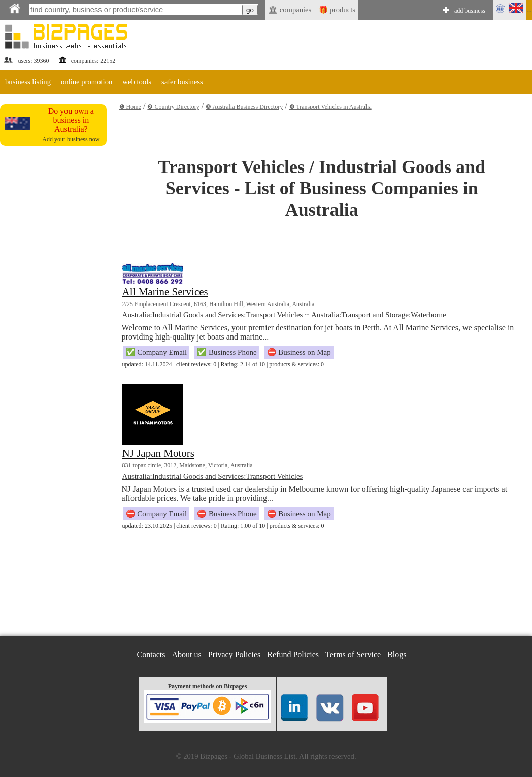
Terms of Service (353, 654)
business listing (28, 82)
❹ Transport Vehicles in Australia (330, 107)
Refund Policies (293, 654)
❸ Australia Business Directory (244, 107)
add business (470, 11)
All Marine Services (165, 292)
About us (187, 654)
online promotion (87, 82)
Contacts (151, 654)
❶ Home (130, 107)
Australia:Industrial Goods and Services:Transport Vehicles (213, 315)
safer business (182, 82)
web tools (137, 82)
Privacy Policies (235, 654)
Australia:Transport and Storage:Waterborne (379, 315)
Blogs (397, 654)
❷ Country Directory (173, 107)
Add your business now (71, 139)
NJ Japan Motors (158, 453)
